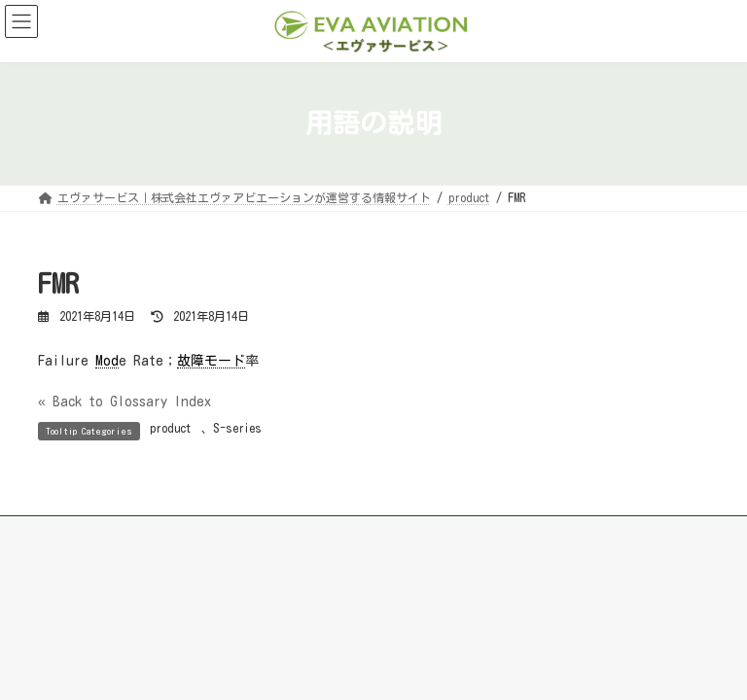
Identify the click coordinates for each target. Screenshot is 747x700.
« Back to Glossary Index (124, 402)
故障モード (211, 361)
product (171, 428)
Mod (107, 361)
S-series (237, 428)
